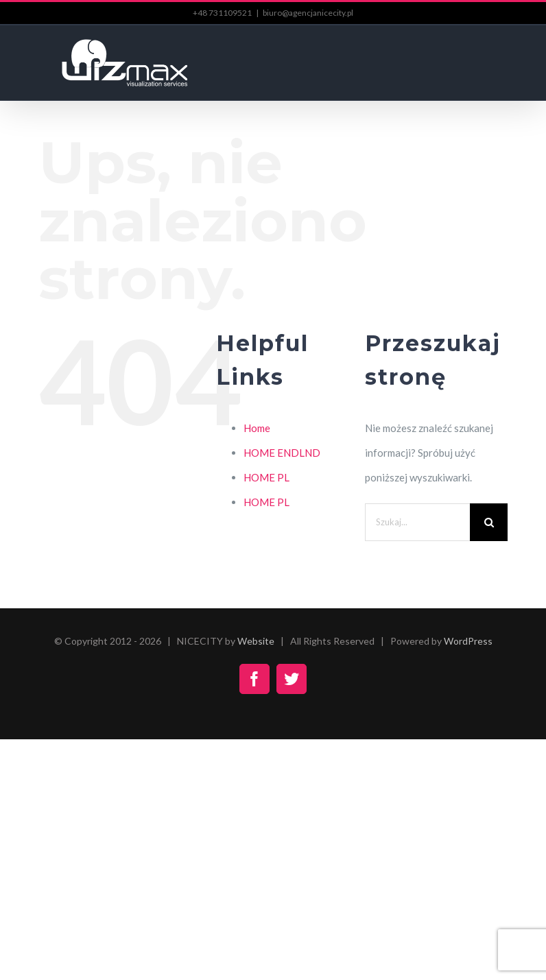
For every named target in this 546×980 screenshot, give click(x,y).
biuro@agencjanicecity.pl (308, 13)
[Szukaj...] (417, 522)
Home (257, 428)
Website (256, 641)
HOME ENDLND (282, 453)
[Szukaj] (489, 522)
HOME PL (266, 477)
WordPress (468, 641)
